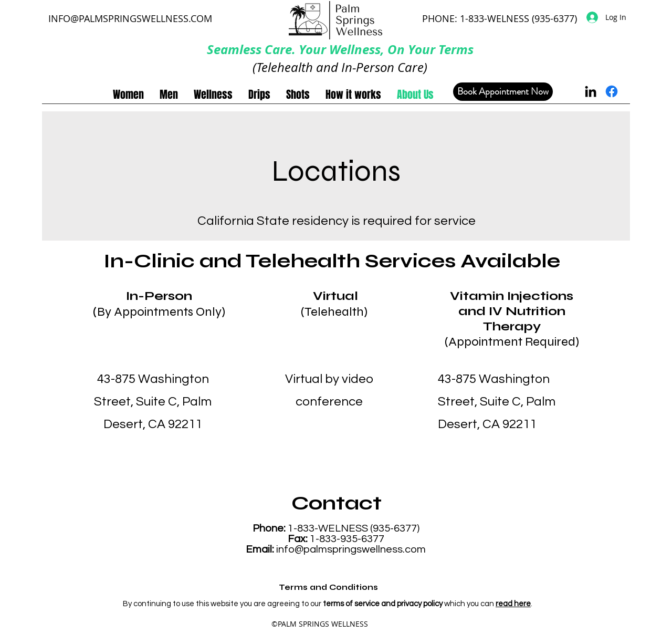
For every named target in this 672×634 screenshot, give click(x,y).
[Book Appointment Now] (503, 92)
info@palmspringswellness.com (351, 549)
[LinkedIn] (591, 91)
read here (513, 604)
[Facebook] (612, 91)
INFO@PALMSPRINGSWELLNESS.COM (130, 18)
